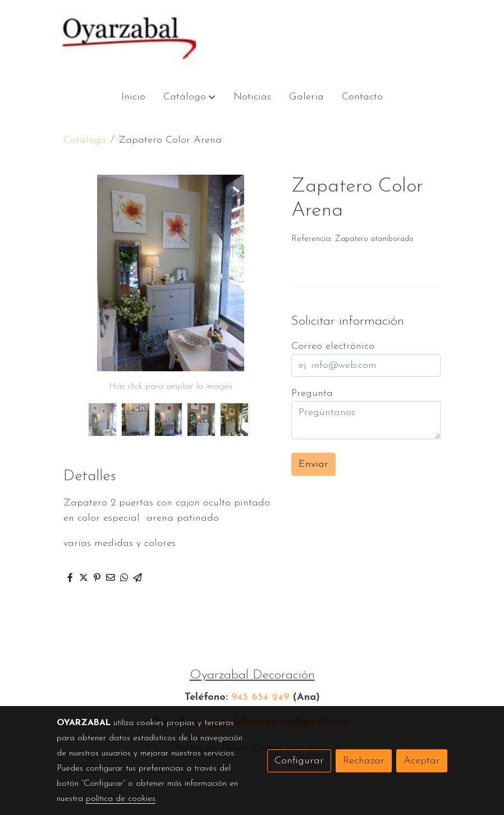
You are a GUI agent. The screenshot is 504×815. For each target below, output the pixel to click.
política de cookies (121, 799)
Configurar (299, 761)
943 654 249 (260, 697)
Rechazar (364, 761)
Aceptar (422, 761)
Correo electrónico (333, 346)
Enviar (313, 464)
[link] (129, 40)
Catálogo (85, 140)
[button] (189, 97)
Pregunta (312, 393)
